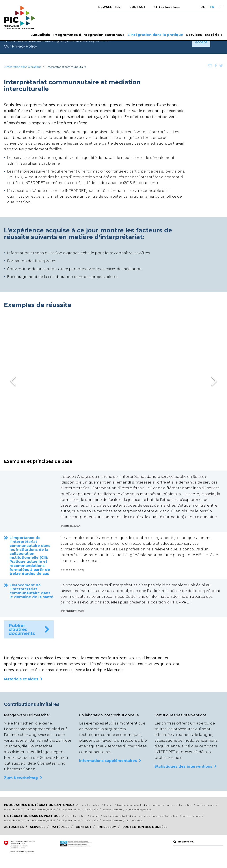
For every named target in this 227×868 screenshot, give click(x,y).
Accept (201, 42)
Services (194, 35)
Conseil (109, 805)
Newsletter (109, 7)
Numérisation (135, 820)
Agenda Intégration (138, 809)
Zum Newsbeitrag (21, 778)
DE (203, 7)
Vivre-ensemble (112, 809)
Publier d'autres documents (22, 629)
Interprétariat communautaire (79, 809)
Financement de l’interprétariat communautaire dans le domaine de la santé (31, 591)
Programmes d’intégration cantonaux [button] (89, 35)
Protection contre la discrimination (140, 805)
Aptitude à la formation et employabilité (30, 809)
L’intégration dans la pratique (23, 67)
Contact (137, 7)
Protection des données (145, 827)
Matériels (214, 35)
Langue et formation (179, 805)
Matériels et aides (21, 679)
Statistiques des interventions (183, 766)
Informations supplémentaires (108, 761)
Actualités (14, 827)
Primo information (88, 805)
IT (221, 7)
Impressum (107, 827)
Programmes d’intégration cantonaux (39, 805)
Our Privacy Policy (20, 46)
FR (212, 7)
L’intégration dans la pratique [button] (155, 35)
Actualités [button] (41, 35)
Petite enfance (206, 805)
